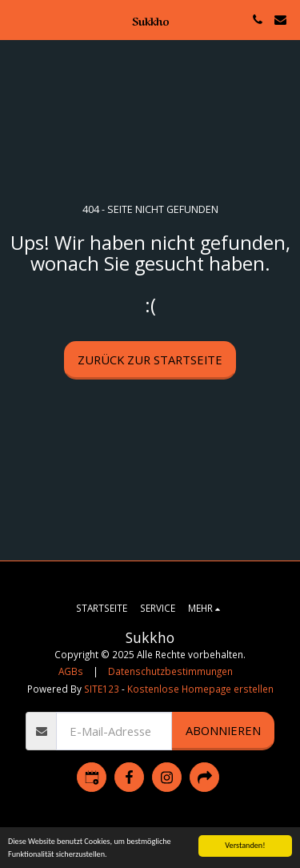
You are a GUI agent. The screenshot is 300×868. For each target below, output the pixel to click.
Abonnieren (223, 730)
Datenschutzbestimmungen (170, 671)
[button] (18, 19)
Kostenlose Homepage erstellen (200, 689)
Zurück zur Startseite (150, 360)
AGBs (71, 671)
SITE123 (102, 689)
